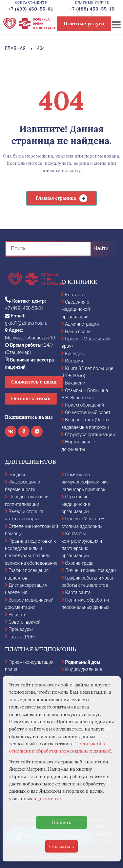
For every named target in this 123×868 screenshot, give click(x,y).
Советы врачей (25, 622)
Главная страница (56, 198)
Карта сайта (78, 592)
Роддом (17, 475)
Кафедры (75, 354)
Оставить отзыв (31, 398)
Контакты (75, 295)
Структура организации (90, 434)
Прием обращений (84, 405)
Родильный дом (83, 662)
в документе (47, 799)
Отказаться (62, 846)
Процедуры (21, 629)
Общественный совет (88, 412)
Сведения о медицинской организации (76, 309)
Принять (61, 822)
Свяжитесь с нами (34, 382)
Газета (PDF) (22, 637)
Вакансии (75, 383)
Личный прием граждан (91, 570)
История (74, 361)
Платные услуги (84, 24)
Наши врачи (78, 332)
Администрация (82, 324)
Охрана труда (79, 563)
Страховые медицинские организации (76, 504)
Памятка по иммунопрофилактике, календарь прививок (86, 482)
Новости (18, 615)
